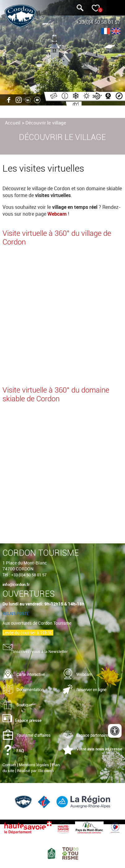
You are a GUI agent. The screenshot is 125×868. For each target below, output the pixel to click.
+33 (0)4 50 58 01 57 (29, 575)
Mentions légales (34, 765)
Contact (9, 765)
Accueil (13, 123)
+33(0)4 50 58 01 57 (98, 22)
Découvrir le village (46, 123)
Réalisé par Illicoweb (35, 771)
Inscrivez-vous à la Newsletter (40, 651)
